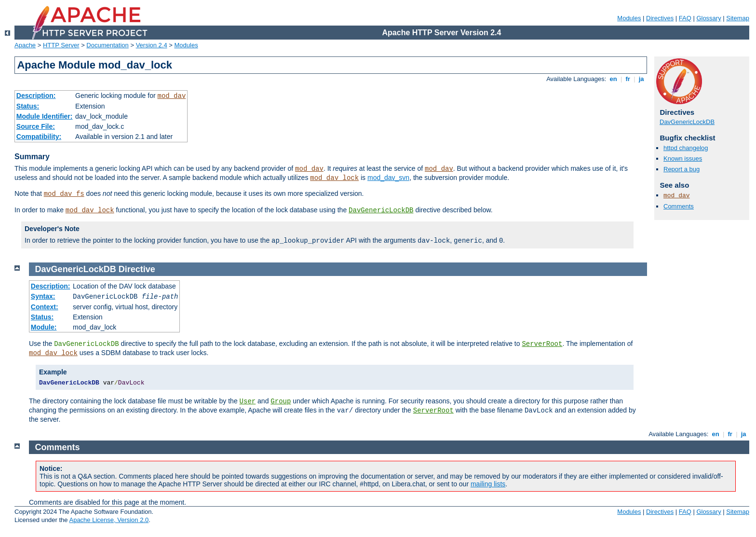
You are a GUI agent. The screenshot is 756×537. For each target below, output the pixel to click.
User (248, 401)
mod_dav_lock (334, 178)
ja (641, 79)
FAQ (685, 18)
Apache (25, 45)
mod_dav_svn (388, 178)
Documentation (107, 45)
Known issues (683, 158)
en (613, 79)
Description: (36, 96)
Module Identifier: (45, 116)
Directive (137, 269)
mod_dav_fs (64, 194)
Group (281, 401)
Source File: (36, 126)
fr (628, 79)
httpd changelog (686, 148)
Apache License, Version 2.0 (109, 520)
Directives (660, 18)
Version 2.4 (152, 45)
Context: (45, 307)
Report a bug (682, 169)
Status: (28, 106)
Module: (44, 327)
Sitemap (738, 18)
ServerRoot (542, 344)
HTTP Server (61, 45)
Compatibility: (39, 137)
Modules (629, 18)
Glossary (709, 18)
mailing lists (488, 484)
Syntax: (43, 296)
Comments (679, 206)
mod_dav (171, 96)
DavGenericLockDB (381, 210)
